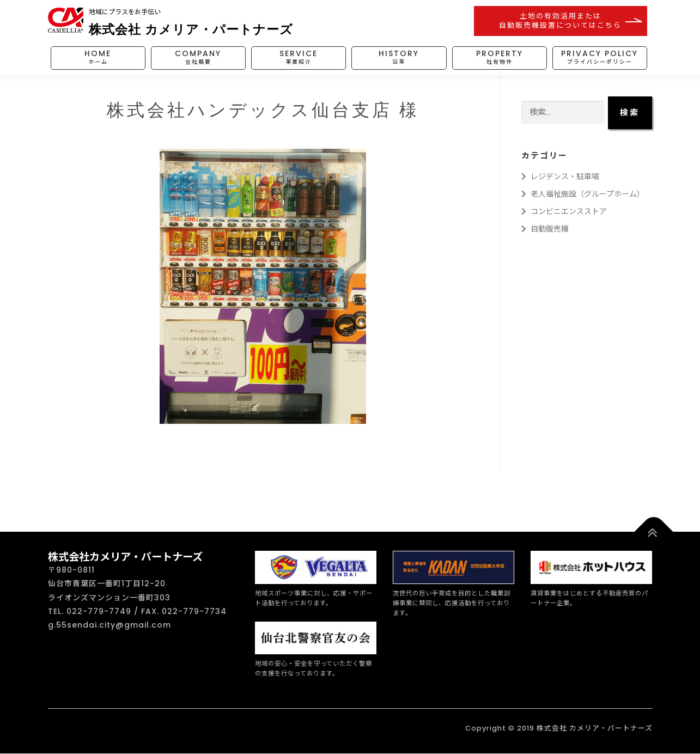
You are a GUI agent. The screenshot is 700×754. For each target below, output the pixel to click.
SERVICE (299, 57)
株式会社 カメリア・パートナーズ (191, 29)
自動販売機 (545, 229)
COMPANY (198, 57)
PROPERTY (500, 57)
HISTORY (399, 57)
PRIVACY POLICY (599, 57)
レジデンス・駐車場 (560, 177)
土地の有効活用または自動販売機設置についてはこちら (560, 20)
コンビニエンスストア (564, 211)
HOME (98, 57)
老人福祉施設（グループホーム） (583, 194)
